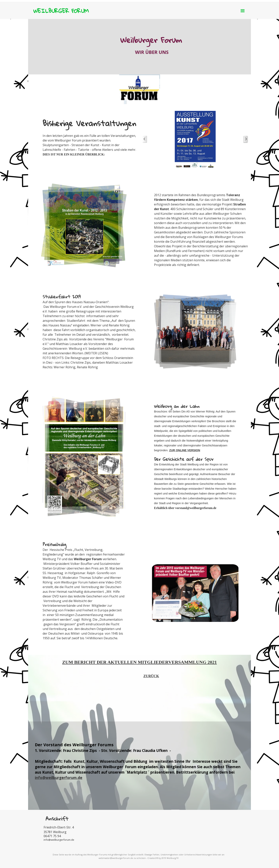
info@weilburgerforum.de (59, 778)
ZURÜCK (151, 676)
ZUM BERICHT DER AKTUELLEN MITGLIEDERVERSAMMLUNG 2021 (139, 662)
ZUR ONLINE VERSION (185, 450)
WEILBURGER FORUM (61, 11)
